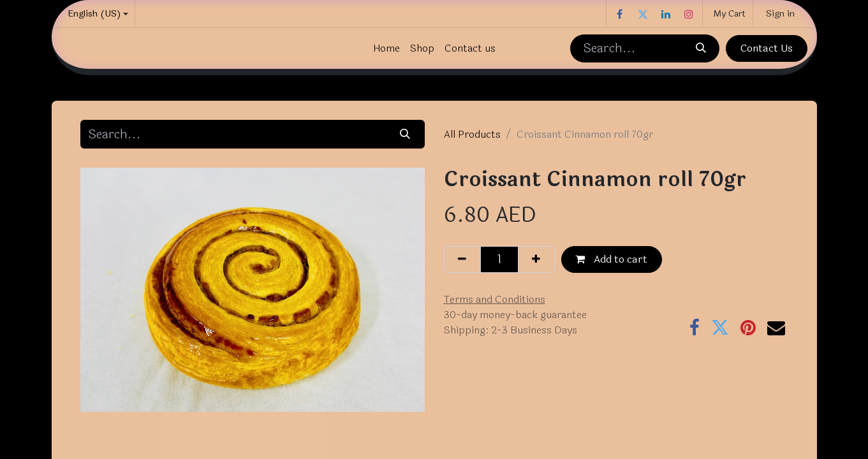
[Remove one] (462, 259)
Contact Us (767, 48)
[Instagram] (689, 14)
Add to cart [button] (611, 259)
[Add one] (536, 259)
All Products (472, 134)
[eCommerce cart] (728, 14)
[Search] (701, 48)
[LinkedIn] (666, 14)
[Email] (776, 328)
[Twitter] (643, 14)
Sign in (780, 14)
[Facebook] (620, 14)
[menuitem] (386, 48)
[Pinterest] (748, 328)
